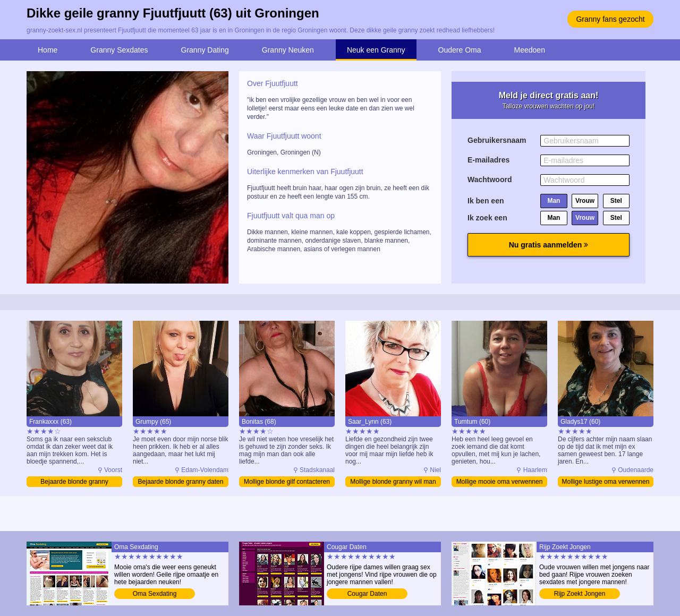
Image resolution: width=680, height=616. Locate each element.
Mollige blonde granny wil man (393, 482)
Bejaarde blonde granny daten (181, 482)
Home (48, 50)
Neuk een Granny (376, 50)
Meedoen (530, 50)
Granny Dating (205, 50)
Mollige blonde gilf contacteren (287, 482)
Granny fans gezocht (610, 19)
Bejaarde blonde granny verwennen (74, 482)
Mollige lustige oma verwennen (606, 482)
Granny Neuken (288, 50)
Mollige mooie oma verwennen (500, 482)
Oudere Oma (460, 50)
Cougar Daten (367, 594)
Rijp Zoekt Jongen (580, 594)
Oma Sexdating (155, 594)
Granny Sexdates (119, 50)
